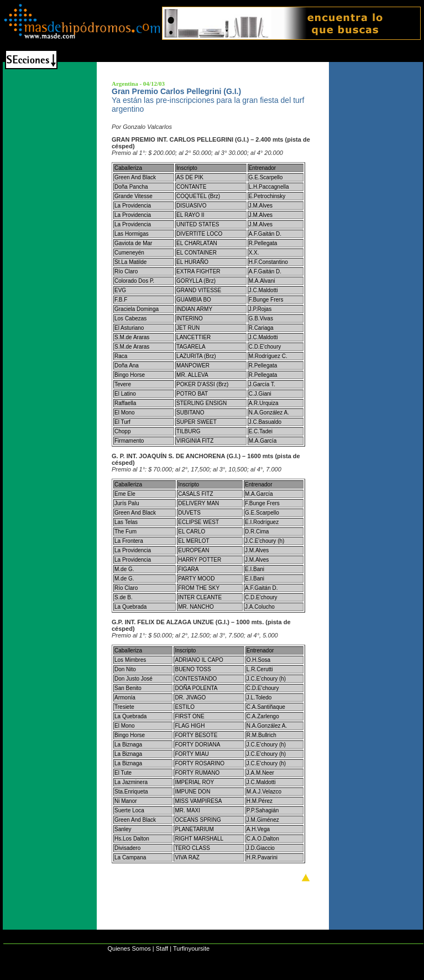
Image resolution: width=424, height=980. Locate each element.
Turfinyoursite (191, 948)
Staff (162, 948)
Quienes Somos (129, 948)
